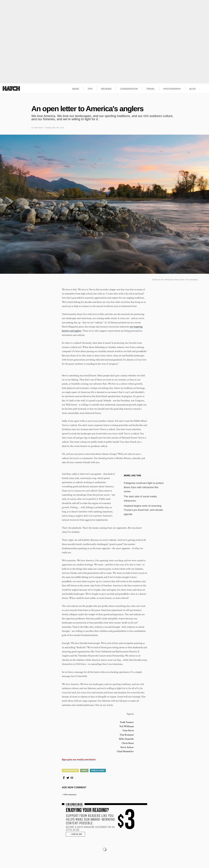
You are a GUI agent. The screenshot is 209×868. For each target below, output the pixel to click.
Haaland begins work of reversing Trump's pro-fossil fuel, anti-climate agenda (143, 510)
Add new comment (74, 787)
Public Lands (98, 770)
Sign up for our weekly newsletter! (79, 759)
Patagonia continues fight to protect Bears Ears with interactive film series (144, 487)
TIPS (90, 89)
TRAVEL (151, 89)
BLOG (193, 89)
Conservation (70, 770)
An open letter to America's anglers (87, 109)
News (84, 770)
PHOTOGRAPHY (172, 89)
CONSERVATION (129, 89)
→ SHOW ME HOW (75, 834)
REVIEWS (106, 89)
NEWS (76, 89)
